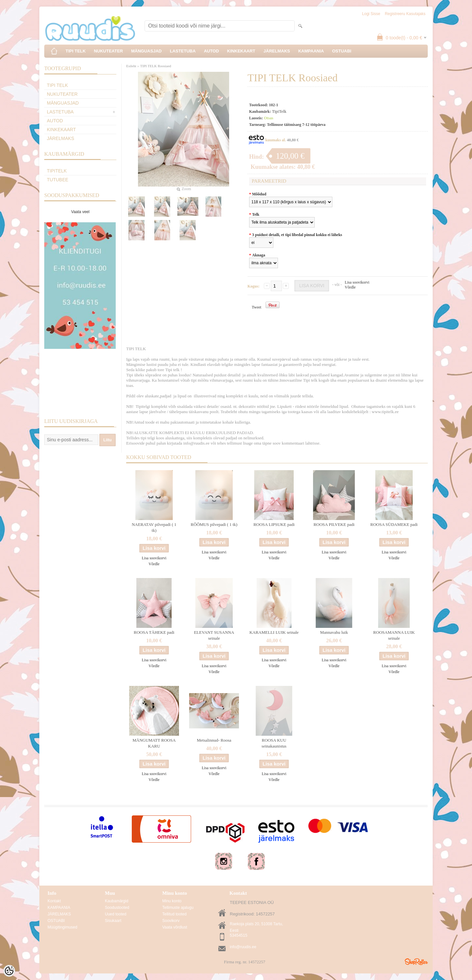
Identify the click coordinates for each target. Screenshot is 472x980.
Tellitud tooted (174, 914)
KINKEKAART (241, 51)
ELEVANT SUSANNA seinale (214, 635)
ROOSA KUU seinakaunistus (274, 743)
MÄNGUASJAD (146, 51)
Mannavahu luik (334, 632)
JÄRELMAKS (277, 51)
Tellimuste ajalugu (178, 908)
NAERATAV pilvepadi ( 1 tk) (154, 527)
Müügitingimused (62, 927)
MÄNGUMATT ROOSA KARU (154, 743)
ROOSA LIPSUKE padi (274, 524)
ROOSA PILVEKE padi (334, 524)
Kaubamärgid (117, 901)
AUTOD (211, 51)
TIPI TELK (76, 51)
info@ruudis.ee (243, 947)
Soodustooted (117, 908)
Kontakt (54, 901)
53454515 (238, 935)
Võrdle (350, 287)
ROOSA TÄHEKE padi (154, 632)
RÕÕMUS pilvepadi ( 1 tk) (214, 524)
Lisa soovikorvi (357, 282)
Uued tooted (116, 914)
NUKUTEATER (108, 51)
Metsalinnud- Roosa (214, 740)
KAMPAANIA (311, 51)
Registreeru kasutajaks (405, 14)
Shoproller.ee (416, 962)
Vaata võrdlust (175, 927)
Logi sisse (371, 14)
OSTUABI (342, 51)
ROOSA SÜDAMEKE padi (394, 524)
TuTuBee (58, 180)
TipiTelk (57, 171)
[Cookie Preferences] (9, 971)
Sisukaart (113, 921)
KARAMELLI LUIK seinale (274, 632)
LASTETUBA (183, 51)
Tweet (256, 307)
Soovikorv (171, 921)
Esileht (131, 66)
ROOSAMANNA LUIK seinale (394, 635)
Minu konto (172, 901)
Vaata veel (80, 212)
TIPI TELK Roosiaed (156, 66)
